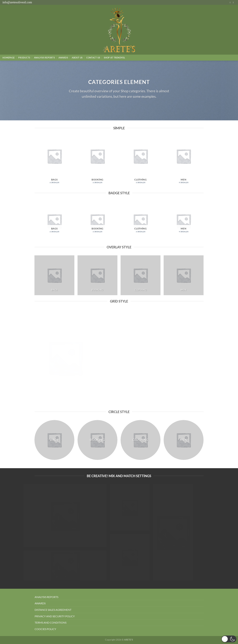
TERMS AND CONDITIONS (51, 623)
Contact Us (93, 58)
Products (24, 58)
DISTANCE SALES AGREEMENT (53, 610)
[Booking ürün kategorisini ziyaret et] (97, 162)
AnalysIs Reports (44, 58)
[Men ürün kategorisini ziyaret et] (184, 162)
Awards (63, 58)
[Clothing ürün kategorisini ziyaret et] (140, 162)
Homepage (9, 58)
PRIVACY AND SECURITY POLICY (55, 616)
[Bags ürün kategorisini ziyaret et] (54, 162)
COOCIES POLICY (45, 629)
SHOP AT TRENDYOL (115, 58)
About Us (77, 58)
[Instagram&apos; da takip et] (231, 2)
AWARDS (40, 603)
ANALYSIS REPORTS (46, 597)
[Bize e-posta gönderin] (234, 2)
